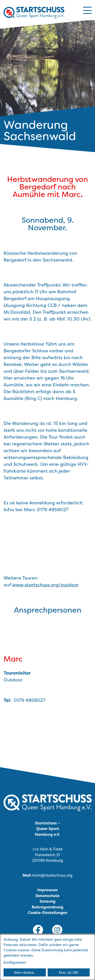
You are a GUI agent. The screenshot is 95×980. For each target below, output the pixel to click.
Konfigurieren (15, 962)
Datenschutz (48, 896)
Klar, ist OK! (69, 972)
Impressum (48, 890)
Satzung (48, 901)
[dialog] (48, 957)
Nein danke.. (25, 972)
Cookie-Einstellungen (48, 913)
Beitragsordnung (48, 907)
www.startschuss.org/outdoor (45, 585)
